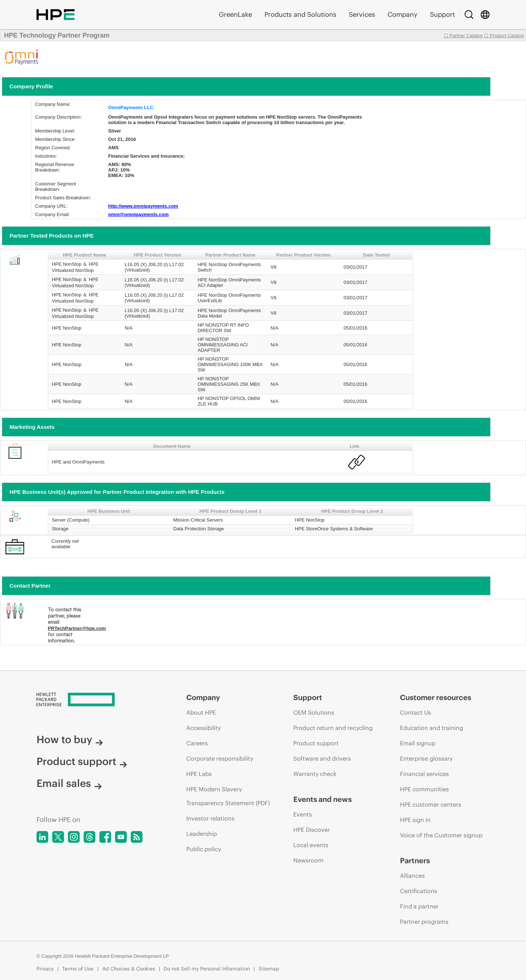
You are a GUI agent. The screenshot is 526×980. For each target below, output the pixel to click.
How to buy (70, 739)
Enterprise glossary (426, 758)
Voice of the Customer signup (441, 835)
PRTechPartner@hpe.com (77, 628)
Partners (415, 860)
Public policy (204, 849)
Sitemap (269, 969)
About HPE (201, 712)
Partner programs (424, 922)
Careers (197, 743)
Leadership (202, 834)
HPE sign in (415, 820)
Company (403, 14)
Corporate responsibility (220, 758)
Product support (82, 761)
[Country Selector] (485, 15)
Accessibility (203, 728)
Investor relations (210, 818)
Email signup (418, 743)
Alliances (412, 876)
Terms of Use (78, 969)
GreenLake (235, 14)
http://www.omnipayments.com (143, 206)
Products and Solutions (300, 14)
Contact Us (416, 712)
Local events (311, 845)
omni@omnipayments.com (138, 214)
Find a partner (419, 906)
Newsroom (308, 860)
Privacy (45, 969)
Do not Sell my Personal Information (207, 969)
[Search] (469, 15)
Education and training (432, 728)
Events (303, 814)
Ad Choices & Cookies (129, 969)
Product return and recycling (333, 728)
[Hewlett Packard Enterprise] (98, 700)
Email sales (69, 783)
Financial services (424, 774)
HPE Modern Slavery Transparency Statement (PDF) (228, 796)
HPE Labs (199, 774)
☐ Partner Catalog (463, 36)
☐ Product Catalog (504, 36)
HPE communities (424, 789)
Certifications (419, 891)
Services (362, 14)
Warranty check (315, 774)
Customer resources (436, 697)
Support (442, 14)
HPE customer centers (431, 804)
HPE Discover (312, 830)
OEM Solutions (314, 712)
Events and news (323, 799)
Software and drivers (322, 758)
